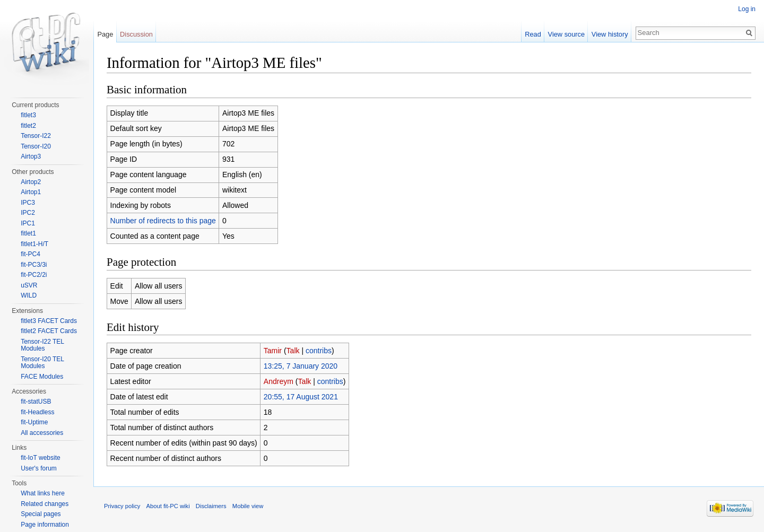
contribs (319, 351)
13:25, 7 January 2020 (301, 366)
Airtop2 (31, 182)
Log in (747, 9)
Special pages (41, 514)
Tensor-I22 (36, 136)
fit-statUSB (36, 402)
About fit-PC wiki (168, 506)
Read (533, 34)
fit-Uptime (34, 422)
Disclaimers (211, 506)
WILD (29, 295)
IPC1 (28, 223)
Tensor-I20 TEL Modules (42, 363)
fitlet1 (28, 233)
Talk (293, 351)
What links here (43, 493)
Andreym (279, 381)
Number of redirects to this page (163, 221)
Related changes (45, 504)
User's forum (39, 468)
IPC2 (28, 213)
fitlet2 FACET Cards (49, 331)
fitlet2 (28, 126)
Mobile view (248, 506)
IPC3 (28, 203)
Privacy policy (122, 506)
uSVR (29, 285)
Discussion (136, 34)
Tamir (273, 351)
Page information (45, 525)
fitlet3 (28, 115)
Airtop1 (31, 192)
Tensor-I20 (36, 146)
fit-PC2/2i (34, 275)
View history (610, 34)
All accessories (42, 433)
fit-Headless (37, 412)
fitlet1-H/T (34, 244)
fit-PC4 (31, 254)
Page (105, 34)
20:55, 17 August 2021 (301, 397)
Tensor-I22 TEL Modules (42, 345)
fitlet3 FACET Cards (49, 321)
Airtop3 (31, 156)
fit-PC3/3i (34, 265)
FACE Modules (42, 377)
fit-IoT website (40, 458)
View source (566, 34)
